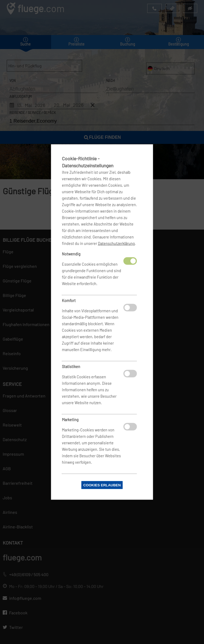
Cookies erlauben (102, 485)
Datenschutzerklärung (116, 243)
